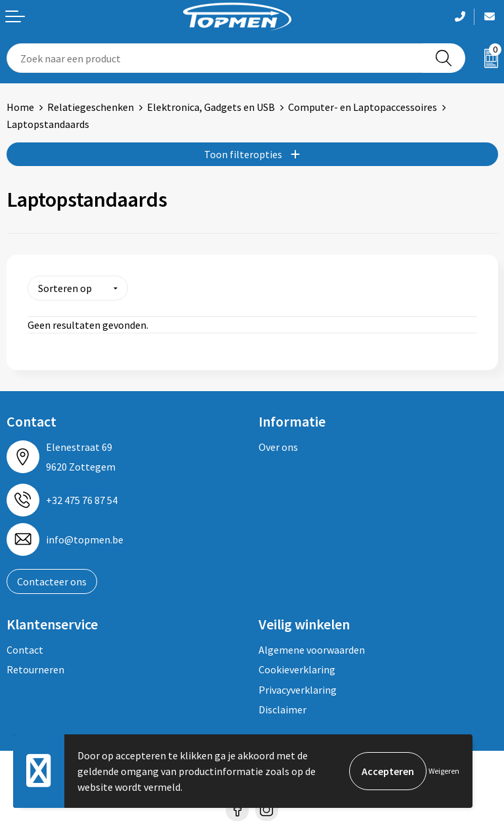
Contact (25, 650)
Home (20, 107)
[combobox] (215, 58)
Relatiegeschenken (91, 107)
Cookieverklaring (297, 669)
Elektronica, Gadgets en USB (211, 107)
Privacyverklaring (298, 690)
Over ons (278, 447)
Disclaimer (283, 709)
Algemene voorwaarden (312, 650)
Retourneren (35, 669)
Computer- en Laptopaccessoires (363, 107)
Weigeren (444, 771)
